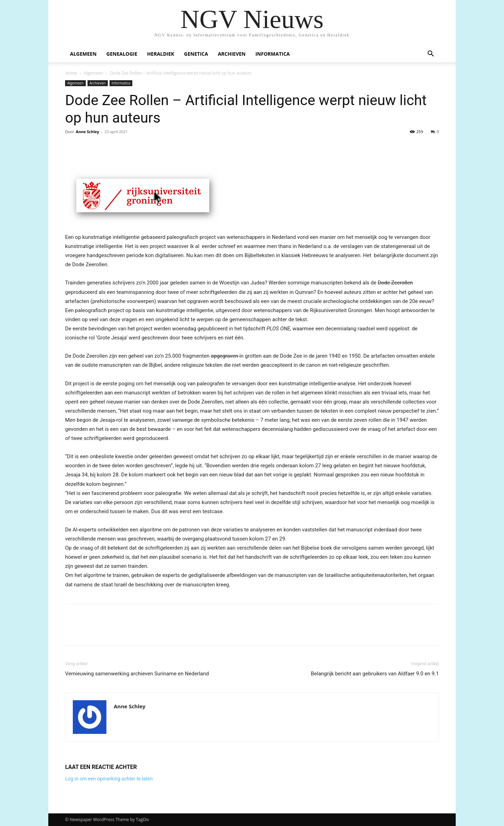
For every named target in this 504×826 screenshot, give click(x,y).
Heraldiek (161, 54)
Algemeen (83, 54)
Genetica (196, 54)
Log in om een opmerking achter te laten (109, 779)
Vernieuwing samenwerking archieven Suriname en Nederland (137, 674)
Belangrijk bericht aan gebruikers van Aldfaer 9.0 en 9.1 (375, 674)
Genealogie (122, 54)
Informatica (273, 54)
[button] (430, 54)
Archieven (232, 54)
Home (71, 73)
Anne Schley (87, 132)
